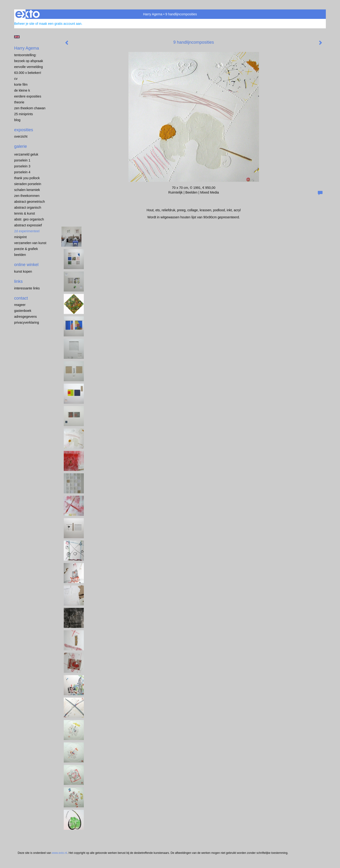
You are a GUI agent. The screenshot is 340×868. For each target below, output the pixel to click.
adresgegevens (25, 317)
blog (17, 120)
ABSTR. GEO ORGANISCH (29, 219)
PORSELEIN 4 (22, 172)
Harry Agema (153, 14)
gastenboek (23, 311)
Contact (21, 298)
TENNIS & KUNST (25, 213)
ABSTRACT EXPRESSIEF (28, 225)
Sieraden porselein (28, 184)
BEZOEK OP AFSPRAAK (29, 61)
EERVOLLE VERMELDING (28, 67)
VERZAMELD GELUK (26, 154)
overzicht (21, 136)
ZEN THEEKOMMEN (27, 196)
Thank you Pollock (27, 178)
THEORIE (19, 102)
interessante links (27, 288)
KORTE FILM (21, 85)
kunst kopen (23, 271)
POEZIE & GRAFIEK (26, 249)
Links (18, 281)
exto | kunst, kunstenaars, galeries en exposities (28, 14)
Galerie (21, 146)
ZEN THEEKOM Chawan (30, 108)
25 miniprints (23, 114)
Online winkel (26, 265)
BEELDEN (20, 255)
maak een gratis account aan (60, 24)
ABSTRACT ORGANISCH (28, 207)
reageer (20, 305)
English (17, 37)
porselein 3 (22, 166)
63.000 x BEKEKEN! (28, 73)
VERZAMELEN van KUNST (30, 243)
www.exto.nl (59, 853)
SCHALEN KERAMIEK (27, 190)
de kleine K (22, 90)
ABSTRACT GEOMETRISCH (30, 202)
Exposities (24, 130)
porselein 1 (22, 160)
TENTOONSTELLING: (25, 55)
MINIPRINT (20, 237)
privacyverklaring (27, 322)
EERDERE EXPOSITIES (28, 96)
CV (16, 79)
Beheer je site (24, 24)
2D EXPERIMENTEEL (27, 231)
